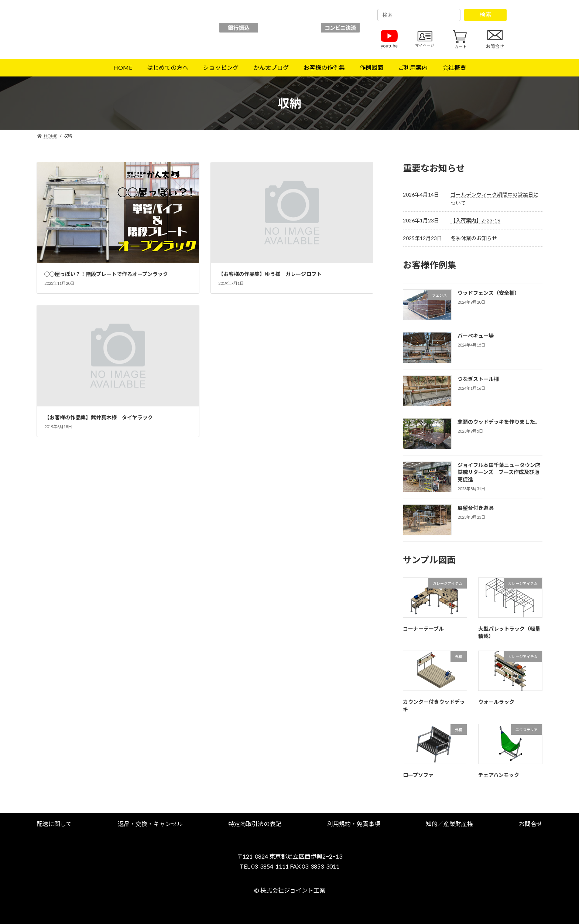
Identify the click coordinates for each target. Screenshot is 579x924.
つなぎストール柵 (478, 379)
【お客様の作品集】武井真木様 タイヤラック (99, 417)
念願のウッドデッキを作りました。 (499, 422)
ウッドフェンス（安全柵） (489, 293)
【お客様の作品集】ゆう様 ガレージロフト (270, 274)
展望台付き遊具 (476, 508)
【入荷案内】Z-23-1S (475, 220)
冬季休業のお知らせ (474, 238)
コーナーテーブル (423, 629)
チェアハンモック (499, 775)
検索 (486, 15)
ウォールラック (496, 702)
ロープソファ (418, 775)
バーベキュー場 (476, 336)
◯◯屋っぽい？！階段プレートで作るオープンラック (106, 274)
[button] (54, 824)
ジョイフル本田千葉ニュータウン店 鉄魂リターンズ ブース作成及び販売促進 (501, 472)
